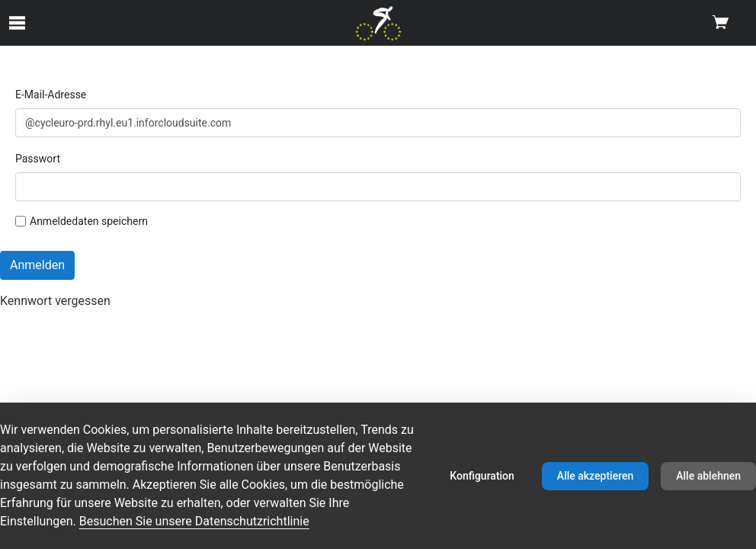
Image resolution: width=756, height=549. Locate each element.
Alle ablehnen (708, 476)
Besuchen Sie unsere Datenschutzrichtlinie (194, 521)
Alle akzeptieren (595, 476)
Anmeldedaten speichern (82, 221)
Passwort (38, 159)
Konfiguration (482, 476)
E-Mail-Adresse (51, 95)
